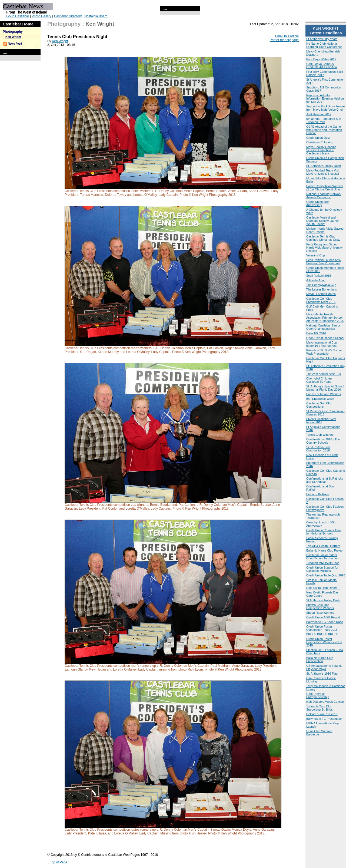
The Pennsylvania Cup (321, 285)
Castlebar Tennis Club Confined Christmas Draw (323, 238)
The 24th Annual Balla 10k (324, 374)
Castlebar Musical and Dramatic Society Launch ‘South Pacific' (323, 221)
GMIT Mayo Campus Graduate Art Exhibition (322, 65)
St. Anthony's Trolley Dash (324, 166)
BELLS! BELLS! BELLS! (322, 634)
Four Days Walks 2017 (321, 59)
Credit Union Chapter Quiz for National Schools (324, 532)
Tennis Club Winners (320, 435)
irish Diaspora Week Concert (325, 702)
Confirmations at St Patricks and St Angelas (325, 480)
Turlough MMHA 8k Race (323, 563)
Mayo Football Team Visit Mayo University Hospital (323, 172)
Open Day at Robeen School (325, 338)
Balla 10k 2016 (316, 333)
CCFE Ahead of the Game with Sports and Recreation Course (324, 130)
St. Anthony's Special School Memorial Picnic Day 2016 (325, 388)
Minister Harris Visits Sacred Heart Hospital (325, 230)
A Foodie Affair (316, 280)
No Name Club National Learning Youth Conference (324, 45)
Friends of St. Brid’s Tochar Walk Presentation (324, 352)
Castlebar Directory (68, 16)
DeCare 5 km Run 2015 (322, 714)
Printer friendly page (284, 40)
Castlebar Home (18, 24)
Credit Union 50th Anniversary (318, 203)
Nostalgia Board (96, 16)
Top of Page (59, 862)
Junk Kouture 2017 (319, 114)
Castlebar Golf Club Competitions (319, 405)
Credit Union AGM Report (323, 617)
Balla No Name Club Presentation (320, 659)
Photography (13, 32)
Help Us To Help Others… (323, 588)
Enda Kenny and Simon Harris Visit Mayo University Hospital (324, 247)
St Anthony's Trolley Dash (323, 600)
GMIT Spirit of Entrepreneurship (318, 695)
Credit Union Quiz (318, 138)
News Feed (15, 44)
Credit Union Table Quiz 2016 (326, 575)
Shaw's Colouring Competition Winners (320, 606)
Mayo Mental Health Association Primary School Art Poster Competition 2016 (325, 318)
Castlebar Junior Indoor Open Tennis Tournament (323, 557)
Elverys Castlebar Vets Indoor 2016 (321, 421)
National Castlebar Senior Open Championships (323, 327)
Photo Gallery (41, 16)
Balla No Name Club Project (325, 550)
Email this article (287, 36)
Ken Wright (13, 37)
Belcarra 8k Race (318, 494)
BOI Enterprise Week (320, 399)
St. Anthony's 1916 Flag (322, 674)
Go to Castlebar (18, 16)
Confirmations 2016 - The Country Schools (323, 441)
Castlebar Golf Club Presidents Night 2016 (321, 300)
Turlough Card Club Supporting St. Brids (320, 708)
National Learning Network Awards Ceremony (324, 196)
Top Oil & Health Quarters (323, 546)
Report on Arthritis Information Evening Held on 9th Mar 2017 (325, 98)
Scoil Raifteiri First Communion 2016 (318, 449)
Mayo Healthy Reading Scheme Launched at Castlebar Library (321, 150)
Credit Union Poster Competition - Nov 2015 (322, 628)
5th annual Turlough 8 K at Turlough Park (324, 120)
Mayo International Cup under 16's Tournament (322, 344)
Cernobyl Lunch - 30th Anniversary (321, 524)
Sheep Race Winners (320, 613)
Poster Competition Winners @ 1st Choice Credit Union (325, 188)
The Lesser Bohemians (322, 289)
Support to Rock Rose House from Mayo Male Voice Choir (325, 108)
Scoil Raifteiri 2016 (319, 276)
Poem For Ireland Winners (324, 394)
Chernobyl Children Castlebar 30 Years (319, 380)
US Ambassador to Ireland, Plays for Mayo (324, 667)
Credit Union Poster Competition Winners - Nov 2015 (324, 642)
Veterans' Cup (316, 255)
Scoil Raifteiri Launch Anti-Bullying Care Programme (324, 262)
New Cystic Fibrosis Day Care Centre (322, 594)
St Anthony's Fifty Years (322, 39)
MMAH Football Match (321, 294)
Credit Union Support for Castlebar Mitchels (322, 569)
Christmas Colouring (320, 142)
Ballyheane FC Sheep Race (325, 622)
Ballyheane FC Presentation (325, 719)
